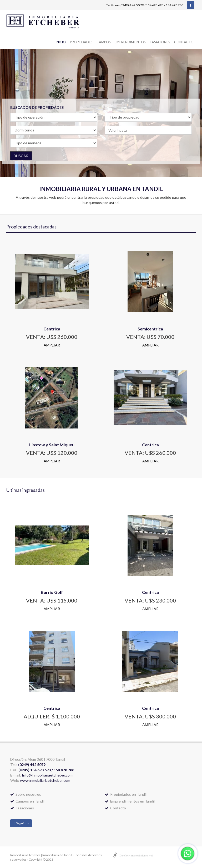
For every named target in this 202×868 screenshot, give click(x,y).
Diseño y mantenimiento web (136, 855)
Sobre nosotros (26, 794)
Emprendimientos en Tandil (130, 801)
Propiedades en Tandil (126, 794)
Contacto (184, 42)
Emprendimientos (130, 42)
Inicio (61, 42)
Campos (103, 42)
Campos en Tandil (27, 801)
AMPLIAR (52, 345)
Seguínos (21, 823)
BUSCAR (21, 156)
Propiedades (81, 42)
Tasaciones (160, 42)
